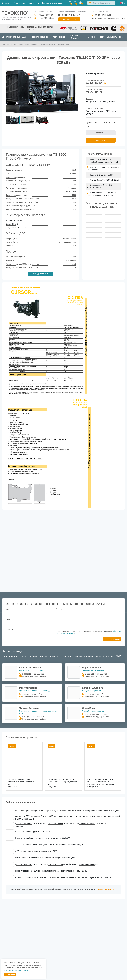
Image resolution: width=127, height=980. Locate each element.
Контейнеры (60, 37)
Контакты (53, 3)
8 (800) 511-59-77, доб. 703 (33, 674)
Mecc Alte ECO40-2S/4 (15, 221)
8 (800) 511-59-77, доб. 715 (96, 714)
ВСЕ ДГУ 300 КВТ (41, 274)
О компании (8, 3)
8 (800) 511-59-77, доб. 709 (33, 694)
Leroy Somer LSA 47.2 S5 (16, 228)
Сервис (93, 37)
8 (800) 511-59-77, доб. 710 (96, 674)
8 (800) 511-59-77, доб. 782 (96, 694)
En (124, 3)
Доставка (45, 3)
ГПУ (102, 37)
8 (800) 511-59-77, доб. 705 (33, 717)
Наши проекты (35, 3)
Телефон (9, 629)
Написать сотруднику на (34, 676)
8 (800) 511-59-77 (69, 15)
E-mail (8, 619)
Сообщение (58, 609)
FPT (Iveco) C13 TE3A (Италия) (101, 102)
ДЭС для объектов (78, 37)
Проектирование (41, 37)
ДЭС (26, 37)
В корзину (101, 140)
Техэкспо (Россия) (95, 74)
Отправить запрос (112, 639)
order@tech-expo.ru (107, 889)
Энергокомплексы (11, 37)
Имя (7, 609)
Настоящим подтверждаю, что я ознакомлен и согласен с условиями (89, 632)
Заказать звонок (69, 19)
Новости (60, 3)
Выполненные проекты (21, 737)
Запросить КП (101, 133)
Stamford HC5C (12, 224)
